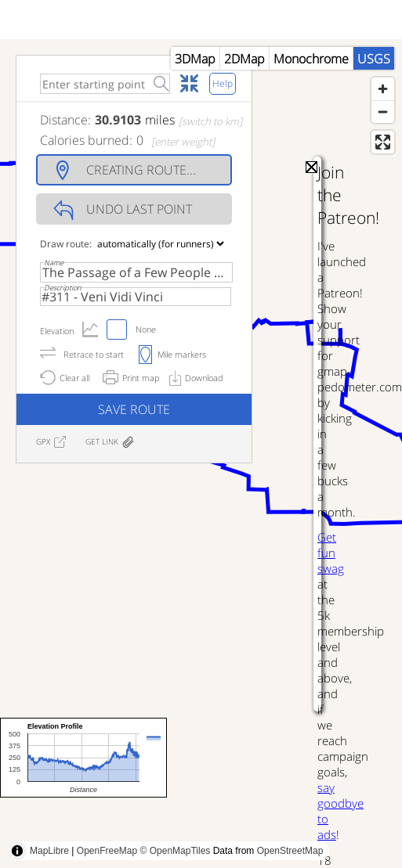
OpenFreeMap (107, 851)
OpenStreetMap (290, 851)
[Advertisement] (147, 651)
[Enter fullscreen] (383, 142)
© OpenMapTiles (176, 851)
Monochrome (311, 59)
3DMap (195, 59)
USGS (374, 59)
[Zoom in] (383, 89)
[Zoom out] (383, 112)
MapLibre (49, 851)
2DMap (244, 59)
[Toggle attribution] (17, 851)
